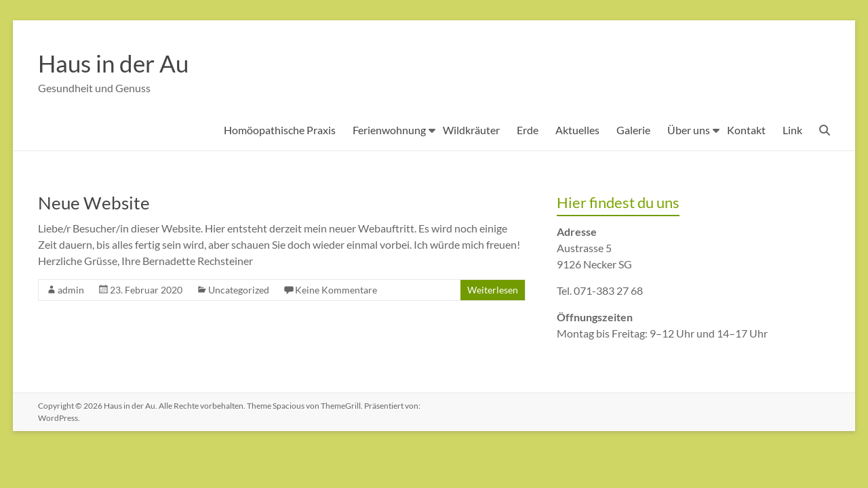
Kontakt (746, 130)
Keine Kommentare (336, 290)
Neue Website (94, 203)
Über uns (689, 130)
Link (792, 130)
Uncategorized (239, 290)
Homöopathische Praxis (280, 130)
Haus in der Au (116, 63)
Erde (528, 130)
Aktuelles (577, 130)
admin (71, 290)
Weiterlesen (493, 290)
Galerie (633, 130)
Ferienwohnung (389, 130)
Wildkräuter (471, 130)
